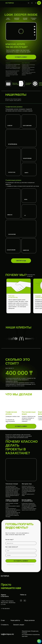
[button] (21, 57)
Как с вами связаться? (12, 547)
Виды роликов (30, 620)
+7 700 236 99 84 (5, 609)
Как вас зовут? (9, 540)
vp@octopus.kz (7, 634)
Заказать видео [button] (19, 625)
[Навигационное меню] (39, 3)
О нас (3, 620)
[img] (13, 121)
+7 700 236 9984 (21, 3)
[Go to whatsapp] (39, 641)
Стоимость (5, 625)
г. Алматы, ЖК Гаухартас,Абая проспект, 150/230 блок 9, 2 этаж (8, 603)
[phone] (21, 555)
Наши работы (15, 620)
